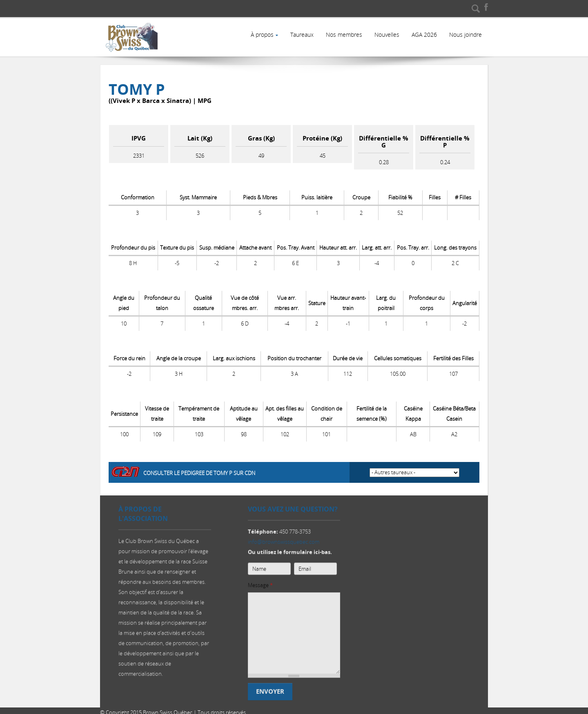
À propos (260, 35)
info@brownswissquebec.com (284, 541)
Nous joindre (465, 35)
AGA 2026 (423, 35)
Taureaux (300, 35)
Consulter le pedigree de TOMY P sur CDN (199, 469)
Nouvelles (386, 35)
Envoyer (270, 691)
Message (260, 585)
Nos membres (342, 35)
